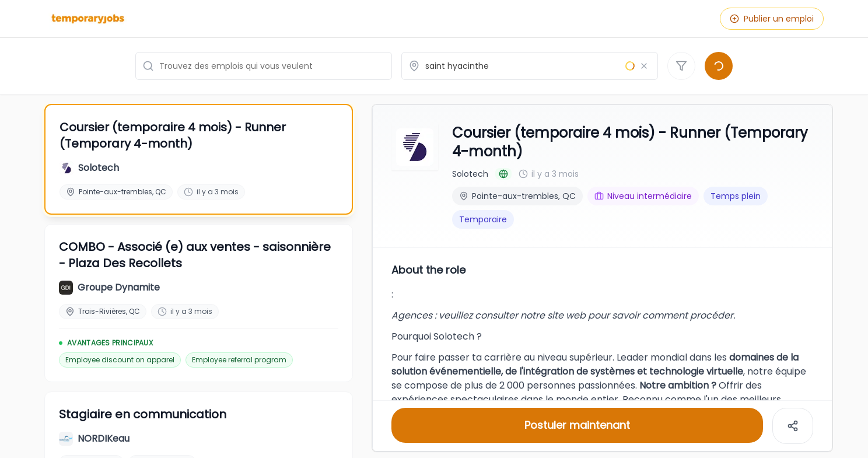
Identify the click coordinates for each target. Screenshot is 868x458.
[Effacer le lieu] (644, 66)
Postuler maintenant (577, 424)
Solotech (470, 173)
